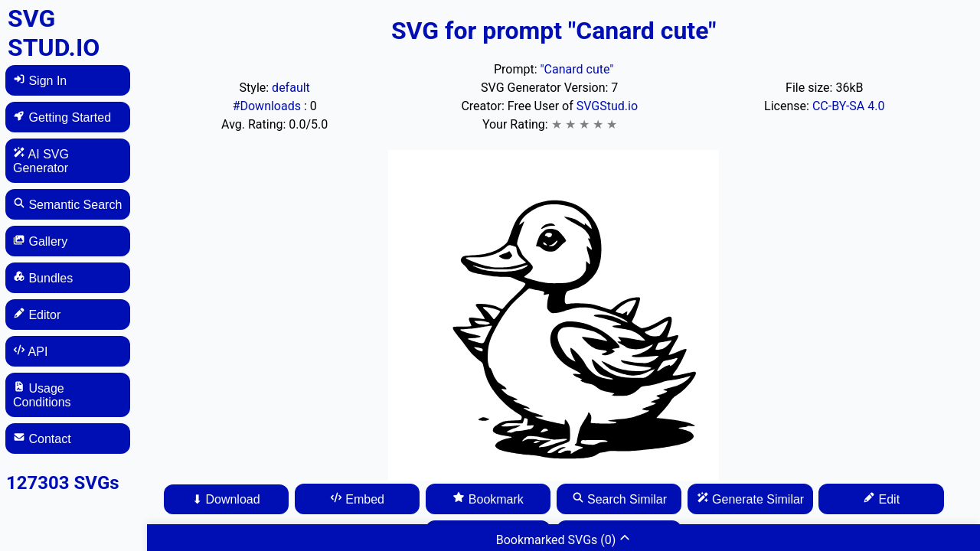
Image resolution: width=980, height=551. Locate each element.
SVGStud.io (607, 106)
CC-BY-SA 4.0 (849, 106)
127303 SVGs (63, 483)
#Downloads (268, 106)
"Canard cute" (577, 69)
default (291, 88)
